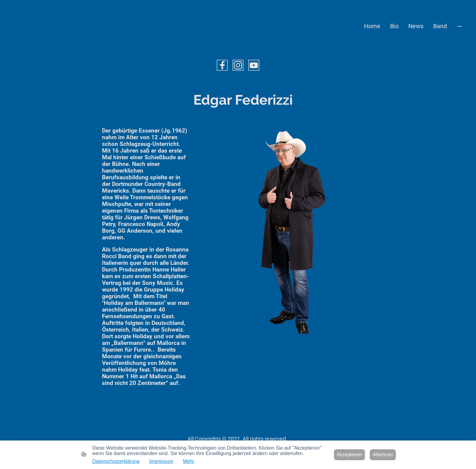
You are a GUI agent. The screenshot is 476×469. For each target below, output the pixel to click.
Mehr (189, 461)
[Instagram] (238, 65)
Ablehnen (383, 455)
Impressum (161, 461)
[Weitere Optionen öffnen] (460, 26)
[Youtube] (254, 65)
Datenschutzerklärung (116, 461)
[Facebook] (222, 65)
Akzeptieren (350, 455)
